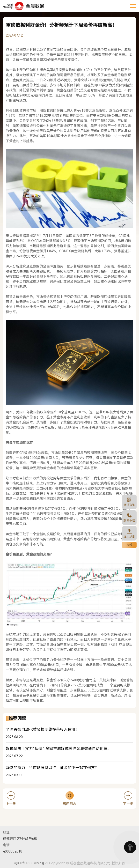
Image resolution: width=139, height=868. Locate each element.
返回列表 (70, 799)
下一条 (128, 799)
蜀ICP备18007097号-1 (31, 863)
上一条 (11, 799)
